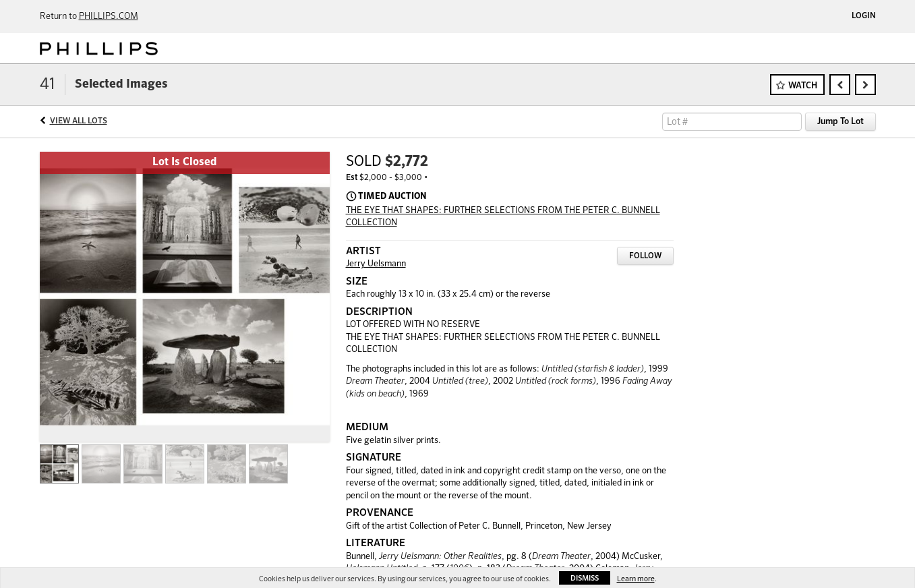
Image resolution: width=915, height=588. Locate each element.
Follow (645, 256)
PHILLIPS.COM (109, 17)
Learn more (636, 579)
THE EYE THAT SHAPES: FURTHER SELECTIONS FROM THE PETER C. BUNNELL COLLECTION (503, 217)
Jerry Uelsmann (376, 264)
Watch (803, 86)
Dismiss (585, 578)
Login (864, 16)
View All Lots (79, 121)
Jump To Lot (840, 122)
